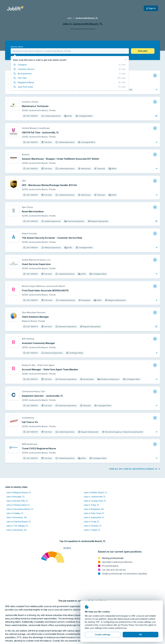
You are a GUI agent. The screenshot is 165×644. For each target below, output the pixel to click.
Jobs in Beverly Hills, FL (17, 501)
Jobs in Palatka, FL (15, 513)
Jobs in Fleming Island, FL (18, 505)
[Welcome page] (15, 8)
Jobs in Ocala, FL (92, 522)
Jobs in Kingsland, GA (94, 509)
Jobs (69, 18)
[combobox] (70, 51)
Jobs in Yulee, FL (92, 505)
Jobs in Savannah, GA (16, 530)
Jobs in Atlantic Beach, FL (96, 492)
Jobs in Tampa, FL (92, 530)
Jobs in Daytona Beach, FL (19, 522)
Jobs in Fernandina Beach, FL (20, 509)
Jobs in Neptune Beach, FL (19, 492)
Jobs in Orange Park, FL (95, 501)
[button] (143, 51)
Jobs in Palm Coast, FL (94, 513)
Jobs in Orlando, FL (93, 526)
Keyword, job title (17, 47)
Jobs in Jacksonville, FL (95, 497)
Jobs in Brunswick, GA (17, 517)
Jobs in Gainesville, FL (94, 517)
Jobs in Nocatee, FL (15, 497)
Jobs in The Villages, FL (17, 526)
